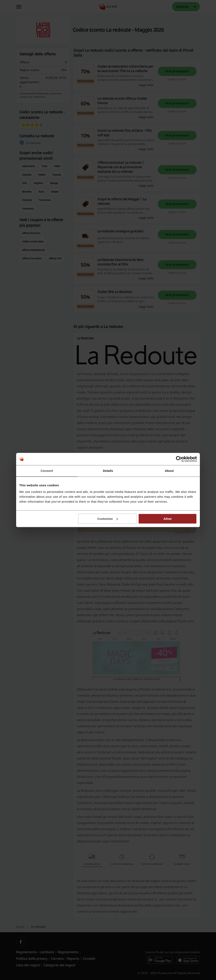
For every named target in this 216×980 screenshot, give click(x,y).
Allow (167, 519)
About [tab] (169, 471)
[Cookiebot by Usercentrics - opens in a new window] (179, 459)
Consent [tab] (47, 471)
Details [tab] (108, 471)
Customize (108, 519)
